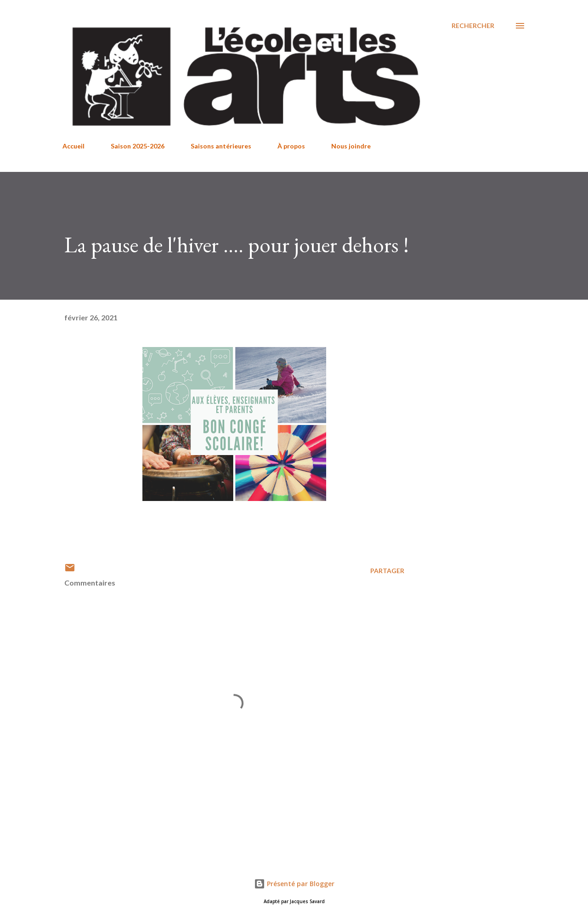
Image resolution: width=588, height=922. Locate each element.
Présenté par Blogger (294, 884)
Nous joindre (351, 146)
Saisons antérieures (221, 146)
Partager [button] (387, 571)
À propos (291, 146)
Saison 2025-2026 (138, 146)
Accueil (73, 146)
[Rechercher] (473, 26)
